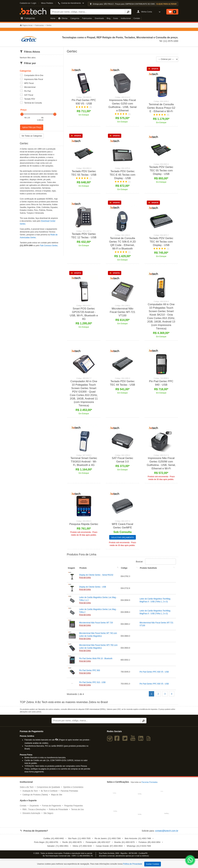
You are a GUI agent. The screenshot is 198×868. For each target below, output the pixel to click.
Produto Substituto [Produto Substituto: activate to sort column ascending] (148, 570)
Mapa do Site (57, 797)
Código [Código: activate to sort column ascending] (124, 570)
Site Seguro (48, 816)
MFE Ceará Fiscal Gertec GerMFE (122, 528)
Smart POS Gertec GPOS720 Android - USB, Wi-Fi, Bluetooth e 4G (84, 314)
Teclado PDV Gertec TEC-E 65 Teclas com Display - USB (122, 175)
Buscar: (156, 564)
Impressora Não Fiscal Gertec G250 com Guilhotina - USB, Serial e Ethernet (122, 105)
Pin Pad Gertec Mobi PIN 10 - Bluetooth (96, 661)
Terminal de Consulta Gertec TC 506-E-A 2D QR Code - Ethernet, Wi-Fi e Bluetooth (123, 243)
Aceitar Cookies (153, 864)
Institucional (126, 18)
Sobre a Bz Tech (27, 789)
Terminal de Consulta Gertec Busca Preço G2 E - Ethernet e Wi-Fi (161, 108)
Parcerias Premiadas (69, 793)
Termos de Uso (77, 812)
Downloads (99, 18)
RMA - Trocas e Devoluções (34, 812)
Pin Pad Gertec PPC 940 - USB (161, 383)
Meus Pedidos (47, 3)
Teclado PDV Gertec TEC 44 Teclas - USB (122, 383)
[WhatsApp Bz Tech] (190, 861)
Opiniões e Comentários (73, 789)
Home (53, 18)
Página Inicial (26, 25)
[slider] (22, 114)
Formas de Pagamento (52, 808)
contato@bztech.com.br (167, 833)
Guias (116, 18)
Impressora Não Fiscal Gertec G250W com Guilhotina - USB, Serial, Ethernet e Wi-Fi (161, 463)
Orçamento (34, 808)
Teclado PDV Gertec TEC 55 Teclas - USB (84, 173)
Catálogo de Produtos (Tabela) (35, 797)
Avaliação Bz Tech (30, 793)
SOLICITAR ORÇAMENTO (122, 540)
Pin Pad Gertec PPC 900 (90, 673)
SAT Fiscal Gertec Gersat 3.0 (122, 460)
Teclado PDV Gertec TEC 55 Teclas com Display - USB (161, 171)
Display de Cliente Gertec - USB (92, 589)
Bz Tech (33, 11)
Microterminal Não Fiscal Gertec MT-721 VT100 (123, 312)
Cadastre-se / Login (28, 3)
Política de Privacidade (58, 812)
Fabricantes (87, 18)
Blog (109, 18)
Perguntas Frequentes (74, 808)
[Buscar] (88, 12)
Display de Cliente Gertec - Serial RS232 (96, 577)
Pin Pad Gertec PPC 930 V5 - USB (84, 102)
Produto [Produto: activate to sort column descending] (83, 570)
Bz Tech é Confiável (49, 793)
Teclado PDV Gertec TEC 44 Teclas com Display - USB (161, 242)
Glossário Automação (31, 816)
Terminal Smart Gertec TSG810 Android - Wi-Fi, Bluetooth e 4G (84, 462)
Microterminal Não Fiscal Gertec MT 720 (96, 625)
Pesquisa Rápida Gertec (84, 524)
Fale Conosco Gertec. (49, 246)
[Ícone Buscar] (128, 12)
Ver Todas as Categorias (32, 136)
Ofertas (63, 18)
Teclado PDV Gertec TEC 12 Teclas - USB (84, 236)
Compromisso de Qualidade (48, 789)
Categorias (75, 18)
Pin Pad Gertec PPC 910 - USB (92, 685)
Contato (137, 18)
